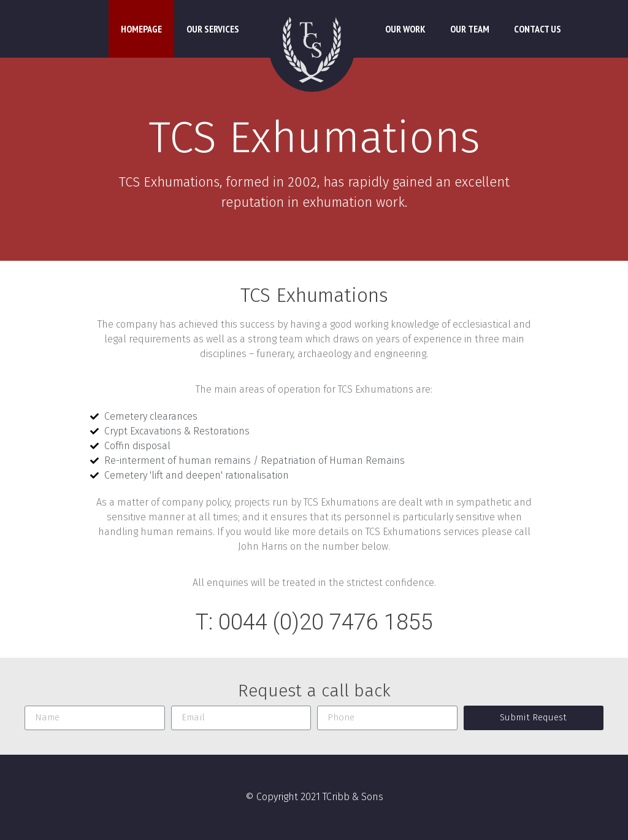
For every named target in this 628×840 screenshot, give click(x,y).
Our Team (470, 29)
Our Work (405, 29)
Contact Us (538, 29)
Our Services (213, 29)
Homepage (141, 29)
